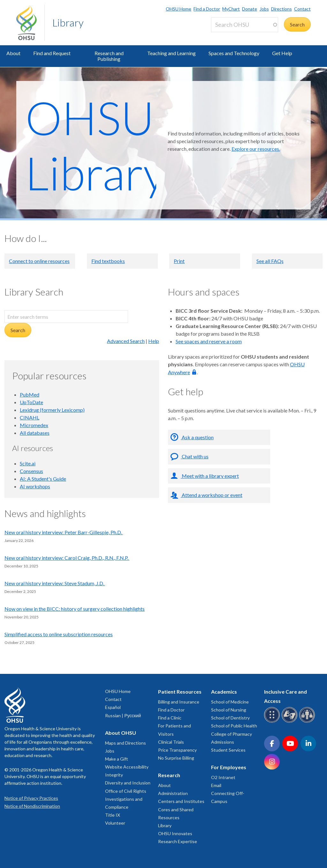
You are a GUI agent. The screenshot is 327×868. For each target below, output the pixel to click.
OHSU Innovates (175, 833)
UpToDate (31, 402)
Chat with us (195, 456)
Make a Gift (117, 759)
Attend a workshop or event (212, 495)
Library (68, 22)
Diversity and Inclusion (128, 783)
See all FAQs (270, 261)
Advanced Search (126, 341)
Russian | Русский (123, 715)
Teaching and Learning (171, 53)
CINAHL (30, 417)
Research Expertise (178, 841)
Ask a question (197, 437)
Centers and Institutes (181, 801)
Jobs (264, 9)
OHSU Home (179, 9)
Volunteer (115, 823)
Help (154, 341)
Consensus (31, 471)
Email (216, 785)
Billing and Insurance (179, 702)
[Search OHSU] (245, 25)
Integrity (114, 775)
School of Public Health (234, 726)
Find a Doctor (207, 9)
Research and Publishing (109, 56)
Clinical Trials (171, 742)
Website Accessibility (127, 767)
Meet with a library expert (210, 476)
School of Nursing (229, 710)
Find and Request (52, 53)
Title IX (113, 815)
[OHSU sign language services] (290, 722)
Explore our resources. (256, 149)
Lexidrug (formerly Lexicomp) (52, 410)
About (13, 53)
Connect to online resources (39, 261)
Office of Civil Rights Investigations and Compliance (126, 799)
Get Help (282, 53)
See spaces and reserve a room (209, 341)
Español (113, 707)
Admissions (223, 742)
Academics (224, 692)
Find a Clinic (170, 718)
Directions (281, 9)
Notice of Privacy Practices (31, 798)
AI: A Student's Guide (43, 479)
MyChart (231, 9)
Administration (173, 793)
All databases (35, 433)
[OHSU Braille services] (273, 722)
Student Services (228, 750)
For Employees (229, 767)
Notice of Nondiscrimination (32, 806)
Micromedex (34, 425)
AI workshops (35, 486)
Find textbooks (108, 261)
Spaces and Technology (234, 53)
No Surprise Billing (176, 758)
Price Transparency (177, 750)
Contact (302, 9)
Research (169, 775)
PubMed (30, 394)
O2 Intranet (223, 777)
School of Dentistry (230, 718)
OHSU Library (95, 145)
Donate (250, 9)
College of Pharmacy (232, 734)
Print (179, 261)
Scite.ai (28, 463)
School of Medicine (230, 702)
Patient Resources (180, 692)
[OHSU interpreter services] (308, 722)
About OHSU (121, 733)
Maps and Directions (125, 743)
